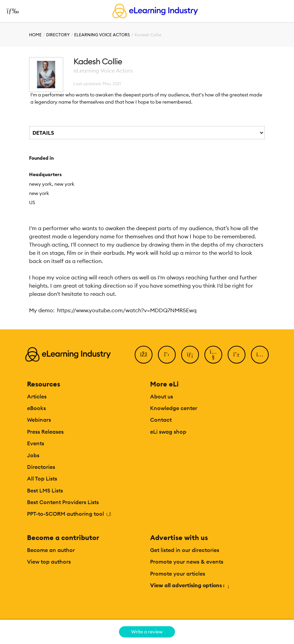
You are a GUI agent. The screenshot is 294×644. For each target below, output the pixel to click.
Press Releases (45, 432)
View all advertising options (189, 585)
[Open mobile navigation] (11, 11)
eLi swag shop (168, 432)
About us (162, 396)
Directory (58, 35)
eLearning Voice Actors (102, 35)
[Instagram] (260, 355)
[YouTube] (213, 355)
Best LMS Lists (45, 490)
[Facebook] (144, 355)
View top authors (49, 562)
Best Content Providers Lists (63, 502)
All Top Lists (42, 478)
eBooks (36, 408)
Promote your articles (178, 574)
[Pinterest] (237, 355)
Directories (41, 467)
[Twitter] (167, 355)
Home (35, 35)
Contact (161, 420)
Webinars (39, 420)
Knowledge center (174, 408)
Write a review (147, 632)
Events (36, 443)
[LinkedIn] (190, 355)
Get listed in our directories (185, 550)
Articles (37, 396)
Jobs (33, 455)
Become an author (51, 550)
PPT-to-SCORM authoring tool (69, 514)
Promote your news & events (187, 562)
